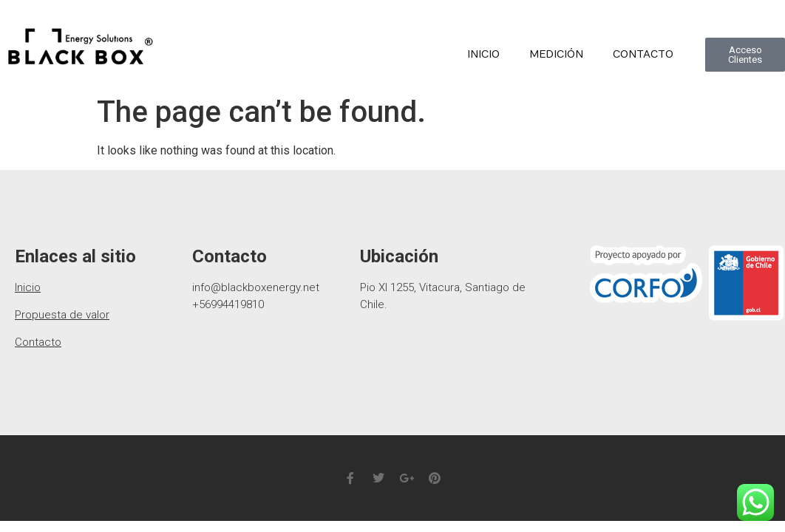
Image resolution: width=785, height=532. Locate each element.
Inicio (483, 54)
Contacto (643, 54)
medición (556, 54)
